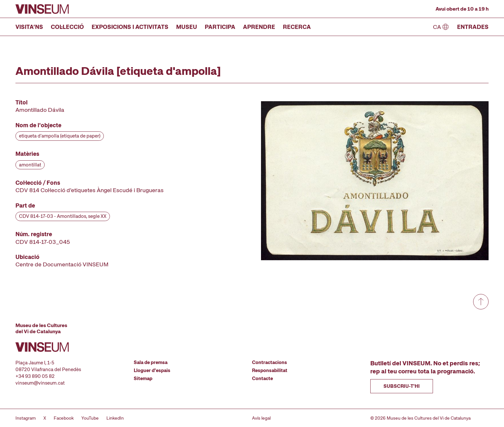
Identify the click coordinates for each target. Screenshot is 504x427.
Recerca (297, 27)
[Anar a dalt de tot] (481, 302)
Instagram (26, 418)
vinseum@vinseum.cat (40, 383)
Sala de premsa (151, 362)
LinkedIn (115, 418)
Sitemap (143, 378)
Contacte (262, 378)
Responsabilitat (270, 370)
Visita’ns (29, 27)
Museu (187, 27)
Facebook (64, 418)
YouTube (90, 418)
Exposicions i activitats (130, 27)
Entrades (473, 27)
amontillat (30, 165)
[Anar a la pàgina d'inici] (42, 9)
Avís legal (261, 418)
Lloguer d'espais (152, 370)
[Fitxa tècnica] (98, 183)
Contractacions (270, 362)
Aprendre (259, 27)
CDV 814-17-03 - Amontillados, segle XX (63, 216)
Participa (220, 27)
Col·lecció (67, 27)
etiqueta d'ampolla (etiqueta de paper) (60, 136)
